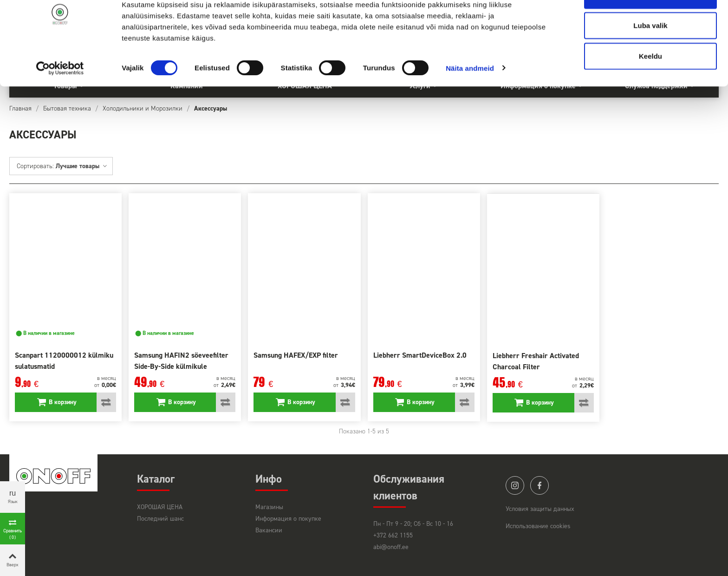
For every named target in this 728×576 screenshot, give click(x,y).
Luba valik (650, 55)
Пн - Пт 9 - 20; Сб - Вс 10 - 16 (413, 524)
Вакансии (269, 530)
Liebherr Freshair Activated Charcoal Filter (536, 361)
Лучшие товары (82, 166)
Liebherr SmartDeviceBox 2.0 (420, 355)
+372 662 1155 (393, 535)
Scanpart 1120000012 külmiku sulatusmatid (64, 361)
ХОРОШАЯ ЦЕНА (160, 507)
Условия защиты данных (540, 509)
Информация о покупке (288, 519)
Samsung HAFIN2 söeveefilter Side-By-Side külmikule (181, 361)
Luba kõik (650, 24)
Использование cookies (538, 526)
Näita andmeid (470, 97)
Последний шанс (160, 519)
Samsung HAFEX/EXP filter (296, 355)
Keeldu (650, 85)
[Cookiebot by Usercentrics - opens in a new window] (60, 98)
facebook (539, 485)
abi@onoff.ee (391, 547)
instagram (515, 485)
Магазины (269, 507)
